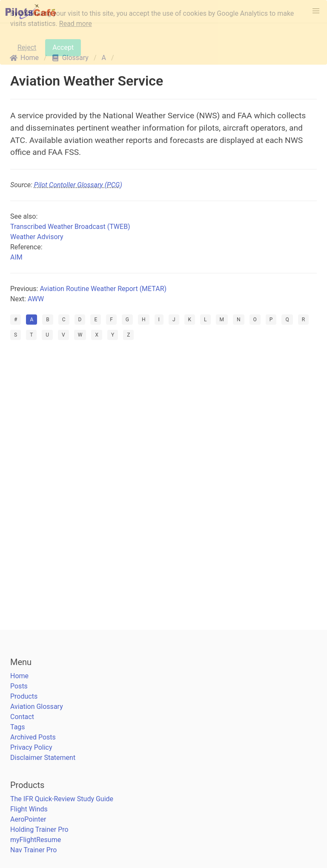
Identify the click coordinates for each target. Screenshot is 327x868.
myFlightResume (36, 840)
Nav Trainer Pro (33, 850)
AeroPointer (28, 819)
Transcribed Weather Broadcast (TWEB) (70, 227)
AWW (36, 299)
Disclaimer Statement (43, 758)
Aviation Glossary (37, 707)
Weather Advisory (37, 237)
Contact (22, 717)
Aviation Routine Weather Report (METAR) (103, 289)
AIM (16, 257)
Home (19, 676)
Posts (19, 686)
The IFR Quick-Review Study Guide (62, 799)
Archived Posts (33, 737)
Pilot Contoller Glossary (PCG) (78, 185)
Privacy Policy (31, 747)
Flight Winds (29, 809)
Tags (18, 727)
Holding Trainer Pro (39, 829)
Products (24, 696)
